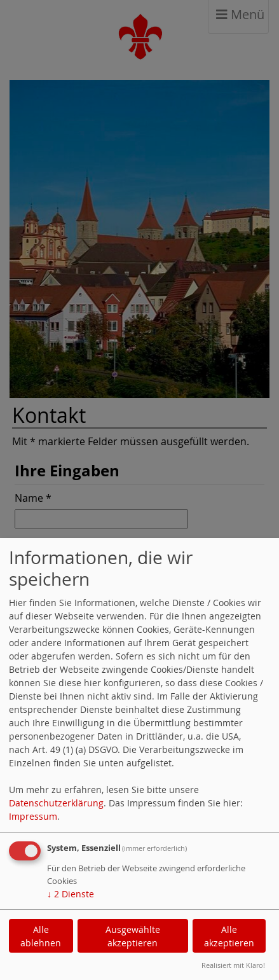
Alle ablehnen (41, 936)
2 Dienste (71, 894)
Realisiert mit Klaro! (233, 965)
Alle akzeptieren (229, 936)
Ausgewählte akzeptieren (133, 936)
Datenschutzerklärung (56, 803)
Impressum (33, 816)
